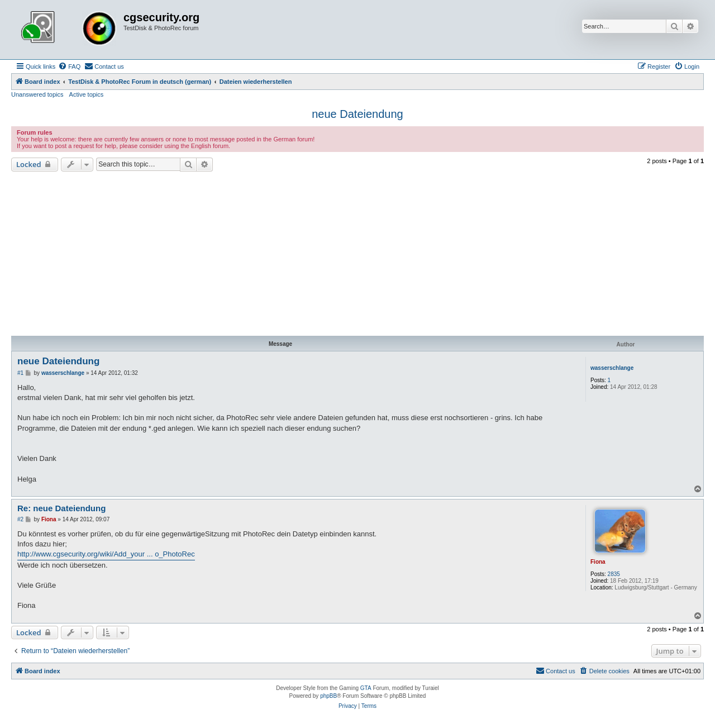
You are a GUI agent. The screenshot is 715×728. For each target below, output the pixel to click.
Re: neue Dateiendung (61, 508)
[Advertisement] (357, 255)
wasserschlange (612, 368)
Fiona (598, 562)
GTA (366, 688)
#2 (20, 519)
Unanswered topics (37, 94)
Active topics (87, 94)
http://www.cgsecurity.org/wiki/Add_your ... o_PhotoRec (106, 554)
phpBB (328, 696)
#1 (20, 373)
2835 (614, 574)
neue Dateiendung (357, 114)
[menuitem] (69, 66)
